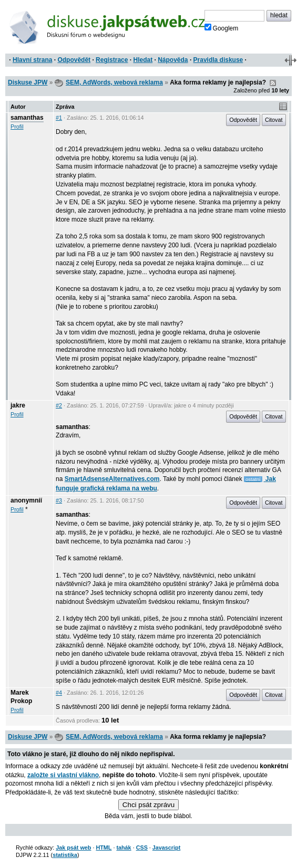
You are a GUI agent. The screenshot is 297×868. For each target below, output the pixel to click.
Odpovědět (74, 60)
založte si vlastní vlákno (63, 775)
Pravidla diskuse (218, 60)
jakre (18, 405)
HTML (104, 848)
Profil (17, 127)
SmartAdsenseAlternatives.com (112, 479)
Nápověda (173, 60)
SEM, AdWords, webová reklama (114, 82)
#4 (59, 693)
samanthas (27, 118)
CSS (142, 848)
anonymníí (26, 500)
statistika (65, 855)
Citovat (274, 120)
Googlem (222, 28)
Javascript (166, 848)
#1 (59, 118)
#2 (59, 405)
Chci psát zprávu (148, 805)
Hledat (143, 60)
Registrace (112, 60)
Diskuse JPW (28, 82)
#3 (59, 500)
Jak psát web (73, 848)
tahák (124, 848)
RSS (273, 83)
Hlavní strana (32, 60)
